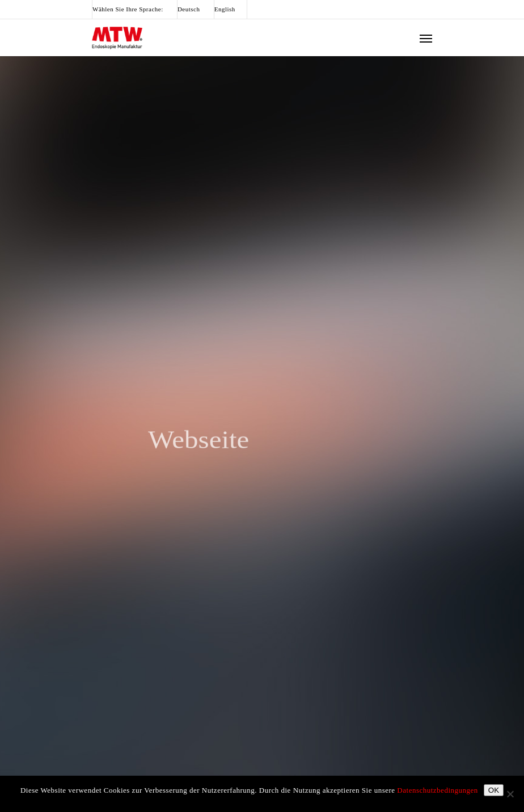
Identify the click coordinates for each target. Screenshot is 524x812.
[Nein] (510, 794)
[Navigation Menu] (426, 38)
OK (494, 790)
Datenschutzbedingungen (437, 790)
